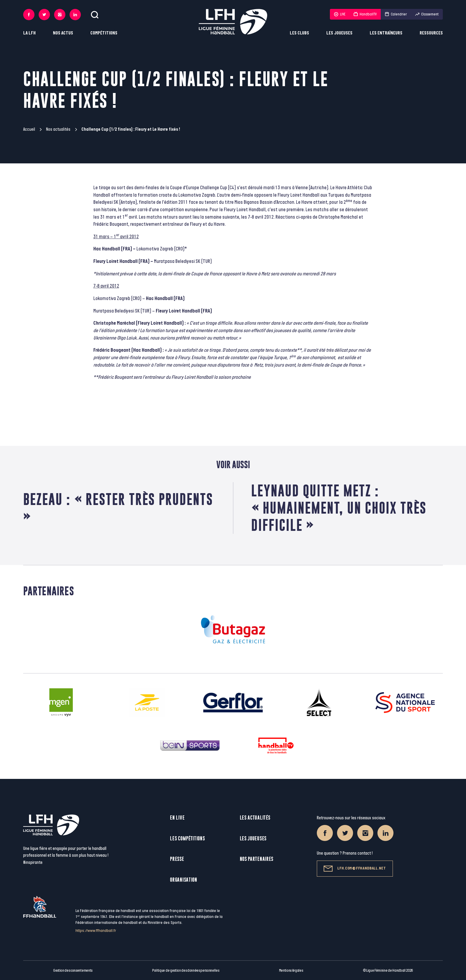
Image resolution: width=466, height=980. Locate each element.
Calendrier (396, 14)
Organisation (184, 880)
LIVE (340, 14)
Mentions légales (291, 970)
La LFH (29, 33)
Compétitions (104, 33)
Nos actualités (58, 129)
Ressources (431, 33)
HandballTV (365, 14)
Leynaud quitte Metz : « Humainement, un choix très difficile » (339, 508)
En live (177, 818)
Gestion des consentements (73, 970)
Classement (427, 14)
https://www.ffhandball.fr (96, 931)
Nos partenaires (257, 859)
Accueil (29, 129)
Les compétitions (187, 838)
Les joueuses (339, 33)
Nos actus (63, 33)
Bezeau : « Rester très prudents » (118, 508)
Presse (177, 859)
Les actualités (255, 818)
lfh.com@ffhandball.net (355, 869)
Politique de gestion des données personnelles (186, 970)
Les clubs (299, 33)
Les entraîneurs (386, 33)
